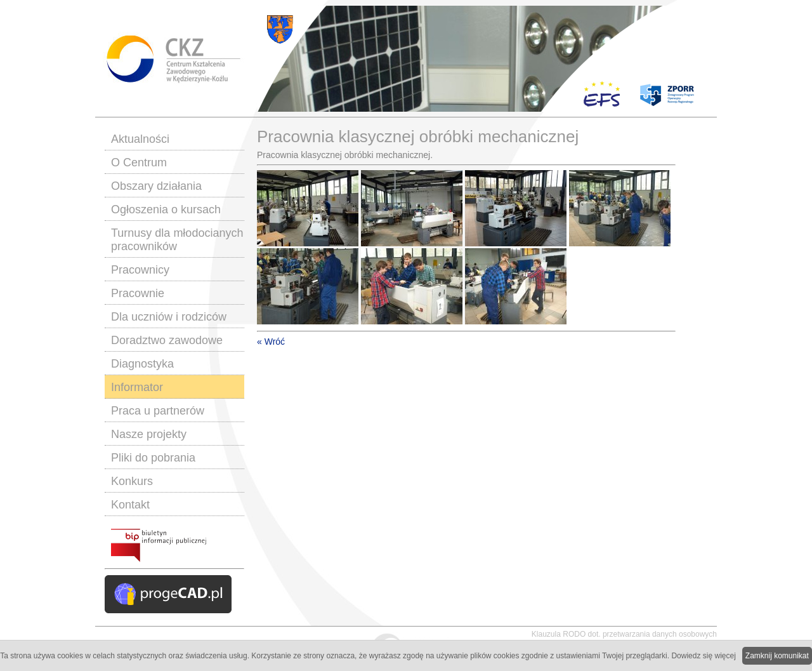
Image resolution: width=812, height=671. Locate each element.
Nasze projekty (149, 434)
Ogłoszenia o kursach (166, 209)
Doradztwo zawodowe (167, 340)
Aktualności (140, 139)
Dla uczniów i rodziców (169, 317)
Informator (137, 387)
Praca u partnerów (158, 411)
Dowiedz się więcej (703, 656)
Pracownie (138, 293)
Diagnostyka (142, 364)
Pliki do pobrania (153, 458)
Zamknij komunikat (777, 656)
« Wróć (271, 342)
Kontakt (130, 505)
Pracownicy (140, 270)
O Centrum (139, 163)
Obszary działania (156, 186)
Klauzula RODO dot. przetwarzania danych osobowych (624, 634)
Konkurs (132, 481)
